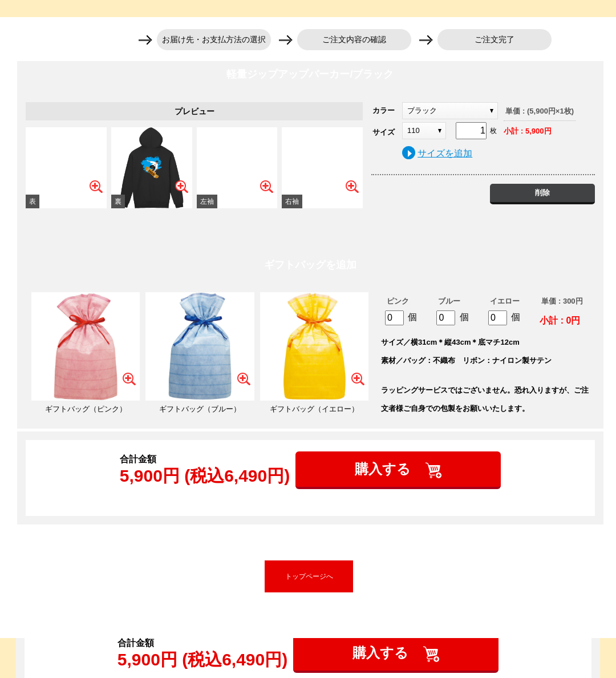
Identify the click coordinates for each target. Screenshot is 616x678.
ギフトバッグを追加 (310, 265)
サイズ (384, 132)
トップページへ (309, 576)
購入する (385, 469)
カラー (384, 110)
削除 (542, 193)
